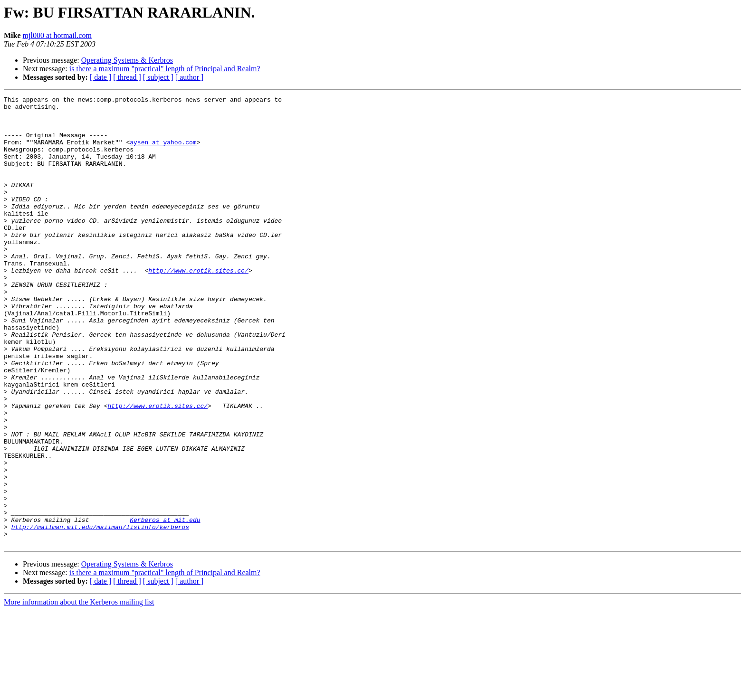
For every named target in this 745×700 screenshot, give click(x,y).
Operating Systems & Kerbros (127, 60)
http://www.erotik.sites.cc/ (198, 306)
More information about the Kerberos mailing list (79, 692)
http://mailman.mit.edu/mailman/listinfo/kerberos (100, 614)
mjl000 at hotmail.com (57, 35)
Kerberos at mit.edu (165, 605)
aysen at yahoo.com (163, 152)
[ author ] (190, 77)
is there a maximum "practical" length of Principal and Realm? (165, 69)
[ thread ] (127, 77)
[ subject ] (158, 77)
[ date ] (100, 77)
